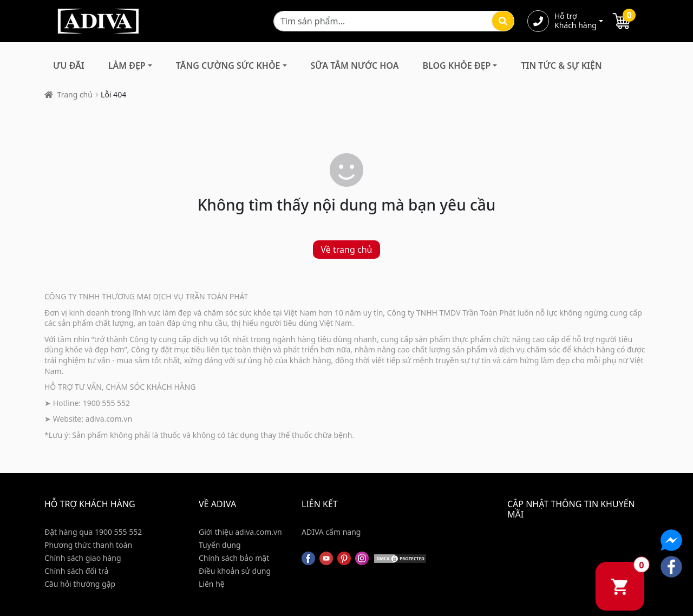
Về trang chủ (347, 250)
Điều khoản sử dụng (235, 571)
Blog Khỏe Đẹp (456, 65)
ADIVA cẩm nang (331, 532)
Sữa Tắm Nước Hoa (355, 65)
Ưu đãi (69, 65)
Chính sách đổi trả (76, 571)
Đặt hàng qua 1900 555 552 (93, 532)
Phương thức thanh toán (88, 545)
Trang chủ (75, 94)
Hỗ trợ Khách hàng (576, 21)
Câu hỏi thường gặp (80, 584)
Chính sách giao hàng (83, 558)
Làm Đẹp (127, 65)
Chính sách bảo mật (234, 558)
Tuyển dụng (220, 545)
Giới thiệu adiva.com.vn (240, 532)
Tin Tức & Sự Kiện (561, 65)
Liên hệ (212, 584)
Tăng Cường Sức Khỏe (228, 65)
